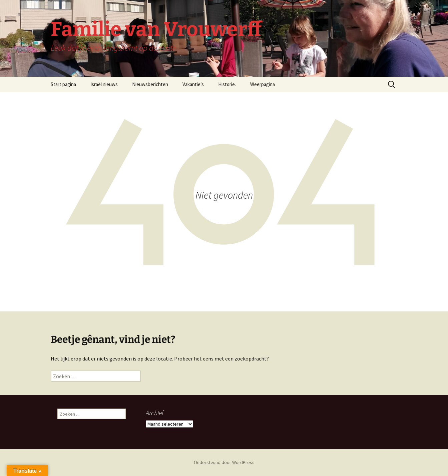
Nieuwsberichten (150, 84)
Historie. (227, 84)
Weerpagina (263, 84)
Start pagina (63, 84)
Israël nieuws (104, 84)
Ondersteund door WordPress (224, 462)
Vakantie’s (193, 84)
